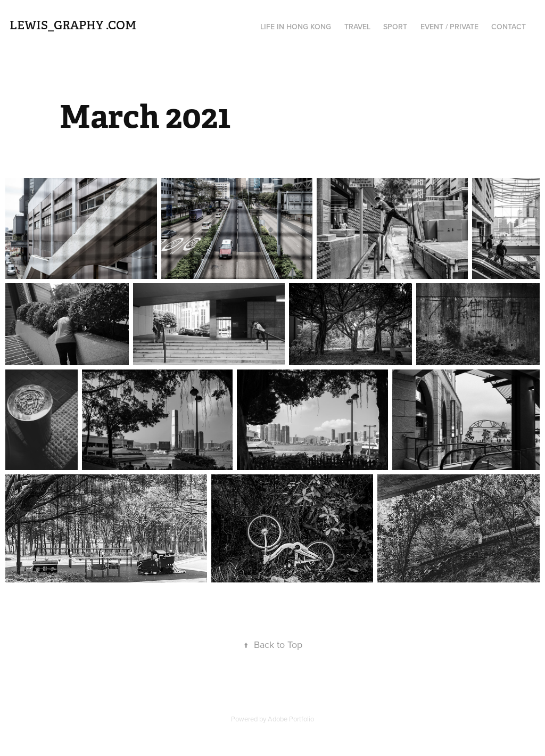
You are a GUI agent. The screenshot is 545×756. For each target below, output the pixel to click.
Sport (395, 27)
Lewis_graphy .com (73, 25)
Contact (509, 27)
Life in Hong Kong (296, 27)
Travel (357, 27)
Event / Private (449, 27)
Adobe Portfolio (291, 719)
